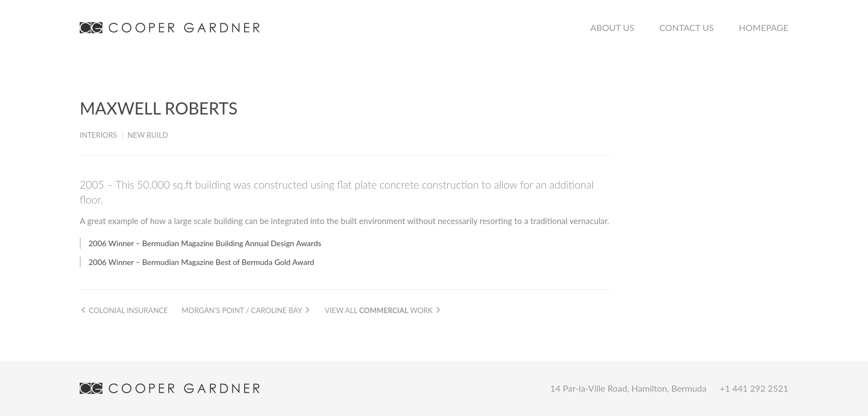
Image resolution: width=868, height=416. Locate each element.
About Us (613, 27)
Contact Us (687, 27)
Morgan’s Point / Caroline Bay (246, 310)
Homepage (764, 27)
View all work (383, 310)
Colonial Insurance (124, 310)
